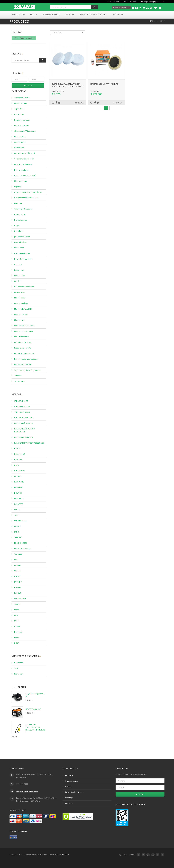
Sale (16, 668)
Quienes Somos (51, 15)
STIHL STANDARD (21, 401)
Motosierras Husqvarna (24, 326)
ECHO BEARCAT (20, 521)
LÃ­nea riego (19, 248)
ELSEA (17, 637)
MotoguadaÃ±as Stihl (23, 309)
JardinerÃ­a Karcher (22, 237)
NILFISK (17, 626)
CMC (16, 560)
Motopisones (20, 276)
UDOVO (17, 576)
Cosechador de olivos (23, 164)
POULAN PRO (20, 454)
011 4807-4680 (113, 2)
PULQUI (17, 526)
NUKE (17, 643)
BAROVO (18, 593)
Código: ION (95, 91)
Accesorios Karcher (22, 98)
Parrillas (18, 281)
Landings (69, 798)
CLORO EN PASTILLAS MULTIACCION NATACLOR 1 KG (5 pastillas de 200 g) (67, 85)
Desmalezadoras (21, 170)
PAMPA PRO (19, 482)
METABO (18, 476)
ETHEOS (18, 587)
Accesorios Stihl (21, 103)
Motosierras (19, 320)
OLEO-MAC (19, 487)
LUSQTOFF (18, 504)
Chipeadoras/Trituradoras (25, 131)
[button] (68, 33)
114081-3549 (130, 2)
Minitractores (20, 292)
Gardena (18, 203)
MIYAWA (18, 565)
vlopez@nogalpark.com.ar (153, 2)
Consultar (79, 103)
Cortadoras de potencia (24, 159)
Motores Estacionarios (24, 331)
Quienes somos (72, 781)
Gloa (16, 615)
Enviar (140, 794)
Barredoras (19, 114)
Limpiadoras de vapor (23, 259)
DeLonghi (18, 632)
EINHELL (17, 571)
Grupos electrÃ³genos (23, 209)
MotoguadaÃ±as (21, 303)
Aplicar (28, 86)
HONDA (17, 448)
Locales (70, 15)
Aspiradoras (19, 109)
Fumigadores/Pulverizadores (26, 198)
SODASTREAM (20, 599)
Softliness (65, 854)
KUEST (17, 621)
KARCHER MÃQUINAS (23, 423)
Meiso (17, 610)
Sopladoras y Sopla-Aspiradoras (28, 370)
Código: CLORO (58, 91)
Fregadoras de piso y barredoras (28, 192)
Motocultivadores (21, 337)
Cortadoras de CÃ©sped (24, 153)
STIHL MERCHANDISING (24, 418)
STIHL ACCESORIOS (22, 412)
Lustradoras (19, 270)
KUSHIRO (18, 582)
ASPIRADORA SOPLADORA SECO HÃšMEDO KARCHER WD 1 (35, 728)
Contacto (118, 15)
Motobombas (20, 298)
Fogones (18, 187)
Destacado (19, 663)
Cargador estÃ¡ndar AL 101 (35, 695)
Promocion (19, 674)
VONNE (17, 604)
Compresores (20, 142)
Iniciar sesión (120, 8)
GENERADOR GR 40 (33, 709)
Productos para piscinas (24, 38)
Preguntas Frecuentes (93, 15)
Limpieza (18, 264)
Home (33, 15)
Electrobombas (20, 181)
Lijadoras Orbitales (22, 253)
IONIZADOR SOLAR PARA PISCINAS (104, 84)
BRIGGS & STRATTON (23, 549)
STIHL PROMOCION (22, 407)
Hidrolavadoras (21, 220)
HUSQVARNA (20, 471)
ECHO (17, 532)
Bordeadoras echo (22, 120)
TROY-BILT (18, 537)
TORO (17, 515)
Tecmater (18, 554)
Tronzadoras (20, 381)
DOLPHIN (18, 493)
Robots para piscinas (23, 365)
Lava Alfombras (21, 242)
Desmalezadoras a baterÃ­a (26, 175)
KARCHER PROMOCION (24, 437)
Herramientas (20, 214)
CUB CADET (19, 498)
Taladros (18, 376)
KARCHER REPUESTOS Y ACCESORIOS (29, 443)
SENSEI (17, 510)
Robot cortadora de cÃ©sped (26, 359)
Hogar (17, 226)
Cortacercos (19, 148)
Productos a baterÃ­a (23, 348)
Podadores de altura (23, 342)
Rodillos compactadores (24, 287)
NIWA (16, 465)
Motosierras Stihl (21, 314)
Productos (18, 15)
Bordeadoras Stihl (22, 125)
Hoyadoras (19, 231)
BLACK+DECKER (21, 543)
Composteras (20, 137)
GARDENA (18, 460)
